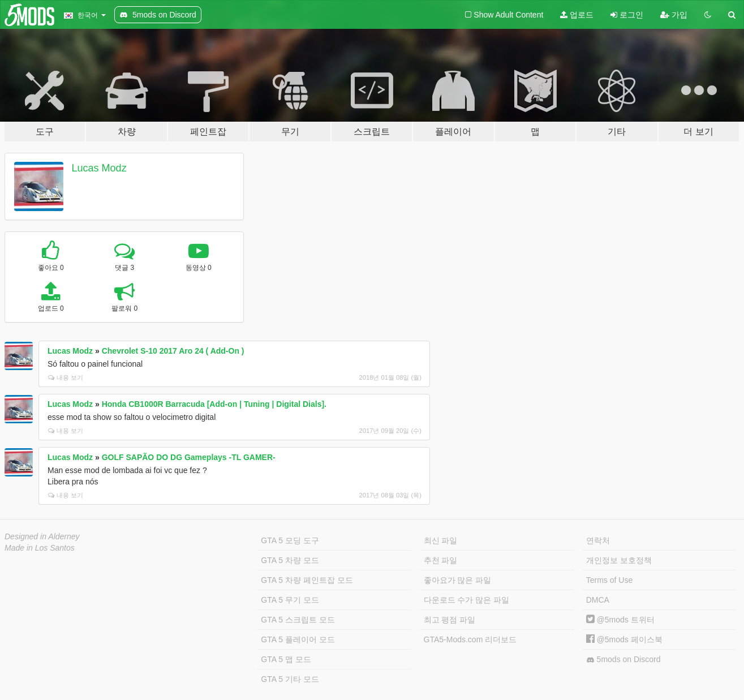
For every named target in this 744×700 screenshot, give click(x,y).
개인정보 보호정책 (619, 560)
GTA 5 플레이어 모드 (298, 639)
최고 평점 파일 (450, 620)
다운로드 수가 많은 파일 (467, 600)
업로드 (577, 15)
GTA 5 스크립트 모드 (298, 620)
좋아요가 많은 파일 (458, 580)
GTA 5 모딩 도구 (290, 540)
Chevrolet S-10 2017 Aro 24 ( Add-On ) (173, 351)
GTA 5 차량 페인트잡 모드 (307, 580)
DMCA (598, 600)
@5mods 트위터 (620, 620)
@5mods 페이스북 (624, 639)
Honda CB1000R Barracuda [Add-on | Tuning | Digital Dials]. (214, 404)
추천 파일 (441, 560)
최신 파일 (441, 540)
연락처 (598, 540)
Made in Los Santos (40, 548)
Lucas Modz (99, 168)
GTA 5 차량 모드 (290, 560)
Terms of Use (609, 580)
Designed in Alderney (42, 536)
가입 (674, 15)
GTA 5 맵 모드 (286, 659)
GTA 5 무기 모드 (290, 600)
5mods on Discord (623, 660)
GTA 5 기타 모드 (290, 679)
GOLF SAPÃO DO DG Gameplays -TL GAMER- (189, 457)
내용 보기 (66, 377)
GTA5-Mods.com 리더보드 (470, 639)
